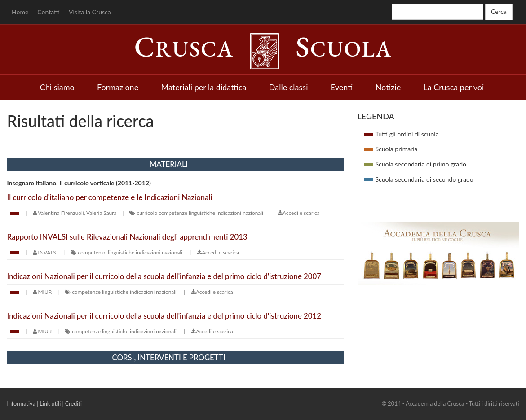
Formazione (118, 87)
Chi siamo (57, 87)
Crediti (73, 404)
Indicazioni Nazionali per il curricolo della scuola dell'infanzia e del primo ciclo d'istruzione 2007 (164, 276)
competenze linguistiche (187, 213)
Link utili (50, 404)
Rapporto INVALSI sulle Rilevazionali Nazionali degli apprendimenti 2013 (127, 237)
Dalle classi (289, 87)
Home (20, 12)
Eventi (342, 87)
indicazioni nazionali (240, 213)
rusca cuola (263, 49)
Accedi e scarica (299, 213)
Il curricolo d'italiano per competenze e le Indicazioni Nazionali (110, 197)
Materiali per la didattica (203, 87)
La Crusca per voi (454, 87)
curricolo (147, 213)
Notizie (388, 87)
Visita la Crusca (90, 12)
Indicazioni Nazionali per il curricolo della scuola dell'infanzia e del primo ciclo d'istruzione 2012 (164, 316)
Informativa (21, 404)
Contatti (49, 12)
